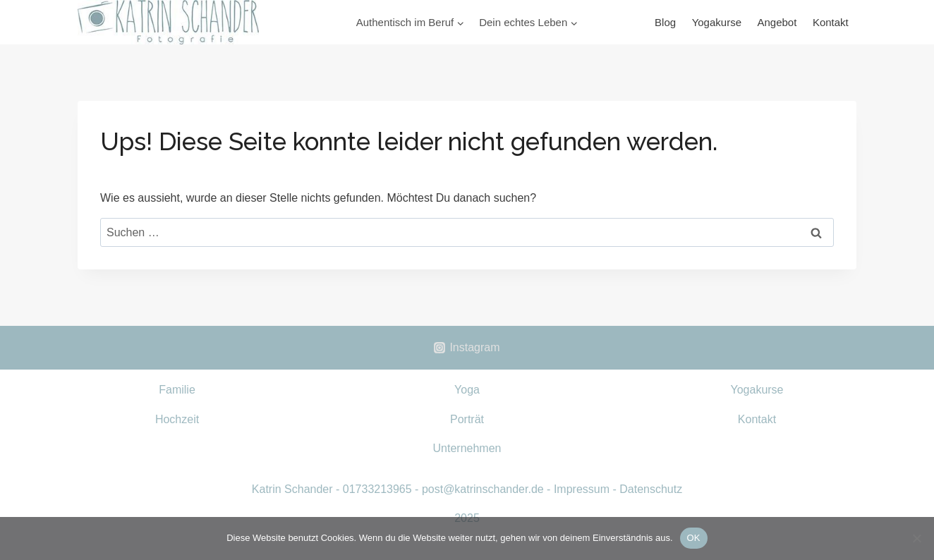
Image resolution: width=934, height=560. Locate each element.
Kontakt (831, 22)
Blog (665, 22)
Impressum (582, 489)
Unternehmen (467, 448)
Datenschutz (651, 489)
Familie (177, 390)
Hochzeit (177, 419)
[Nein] (916, 538)
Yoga (467, 390)
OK (694, 538)
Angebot (777, 22)
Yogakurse (717, 22)
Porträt (467, 419)
